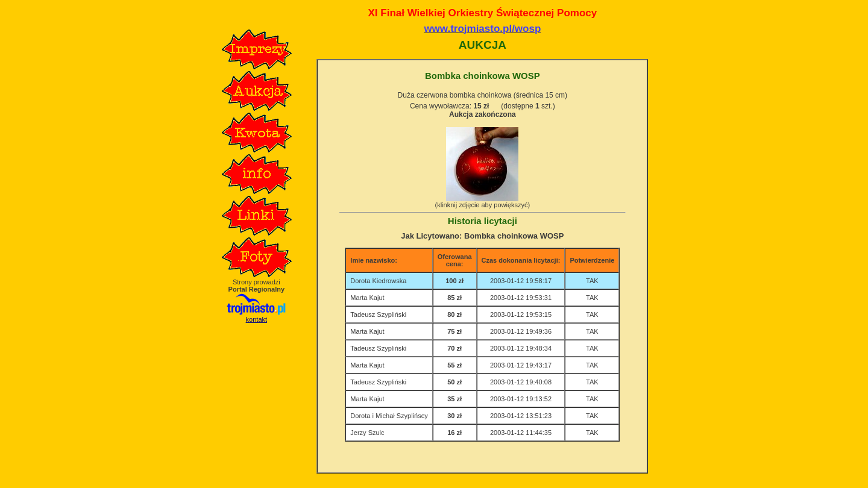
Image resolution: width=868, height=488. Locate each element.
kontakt (256, 319)
